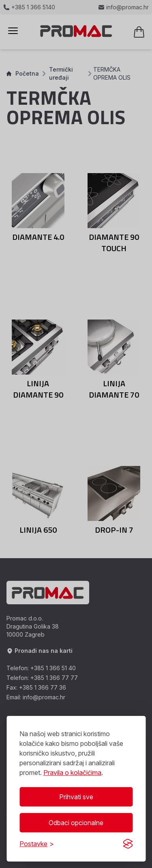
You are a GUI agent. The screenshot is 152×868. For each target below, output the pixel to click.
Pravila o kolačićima (72, 773)
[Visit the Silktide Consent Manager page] (128, 844)
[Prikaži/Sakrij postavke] (37, 844)
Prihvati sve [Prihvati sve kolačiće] (76, 797)
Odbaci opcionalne (76, 823)
